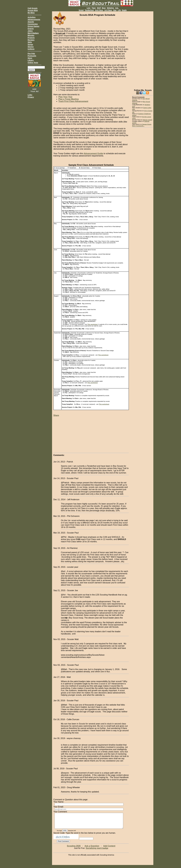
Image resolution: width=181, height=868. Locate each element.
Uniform (31, 49)
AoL (117, 8)
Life (119, 10)
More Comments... (138, 126)
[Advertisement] (143, 49)
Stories (31, 47)
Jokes (30, 31)
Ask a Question (92, 849)
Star (115, 10)
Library (31, 60)
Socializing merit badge (97, 851)
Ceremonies (33, 24)
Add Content (109, 849)
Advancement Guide (93, 153)
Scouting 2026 (74, 849)
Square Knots (147, 124)
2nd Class (99, 10)
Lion (89, 8)
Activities (32, 17)
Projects (31, 38)
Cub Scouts (33, 8)
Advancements (34, 20)
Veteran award (147, 120)
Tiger (94, 8)
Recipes (31, 40)
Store (30, 58)
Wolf (99, 8)
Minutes (31, 35)
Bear (104, 8)
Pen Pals (31, 54)
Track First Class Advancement (73, 101)
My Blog (31, 13)
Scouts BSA (33, 10)
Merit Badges (33, 33)
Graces (31, 29)
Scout (81, 10)
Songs (30, 44)
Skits (30, 42)
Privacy (31, 97)
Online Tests (33, 63)
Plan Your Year (65, 97)
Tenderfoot (89, 10)
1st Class (108, 10)
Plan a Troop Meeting (69, 99)
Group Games (33, 26)
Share (56, 415)
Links (30, 95)
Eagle (124, 10)
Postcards (32, 56)
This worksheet (92, 324)
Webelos (110, 8)
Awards (31, 22)
